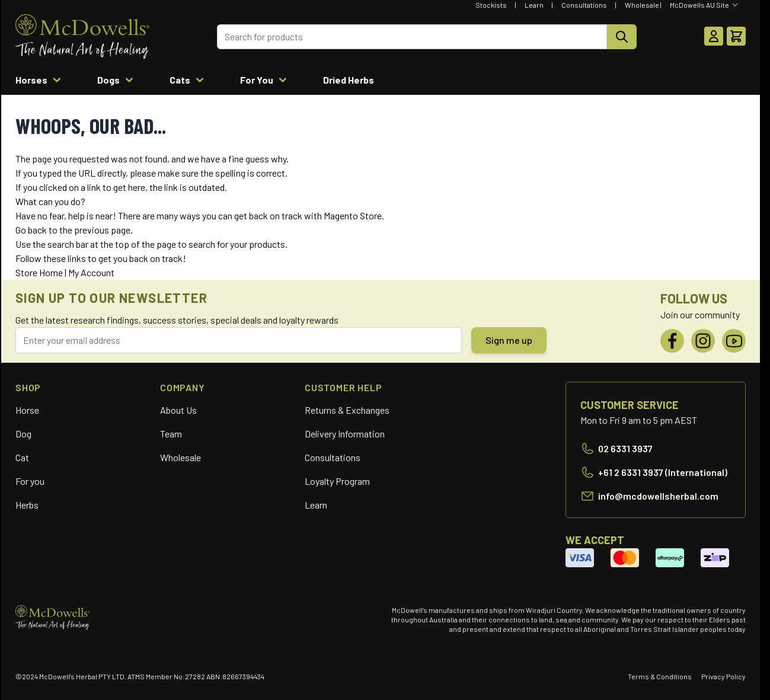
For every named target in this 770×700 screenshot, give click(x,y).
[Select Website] (704, 5)
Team (171, 434)
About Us (178, 410)
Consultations (584, 5)
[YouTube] (734, 341)
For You (265, 80)
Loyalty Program (337, 481)
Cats (188, 80)
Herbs (27, 505)
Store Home (39, 272)
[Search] (622, 37)
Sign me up (509, 340)
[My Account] (714, 36)
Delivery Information (345, 434)
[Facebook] (672, 341)
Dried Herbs (349, 80)
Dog (23, 434)
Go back (31, 230)
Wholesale (642, 5)
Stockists (491, 5)
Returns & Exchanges (347, 410)
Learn (534, 5)
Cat (22, 457)
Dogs (117, 80)
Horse (27, 410)
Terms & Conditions (660, 676)
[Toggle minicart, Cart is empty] (736, 36)
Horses (40, 80)
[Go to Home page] (82, 36)
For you (30, 481)
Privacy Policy (723, 676)
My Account (91, 272)
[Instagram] (703, 341)
